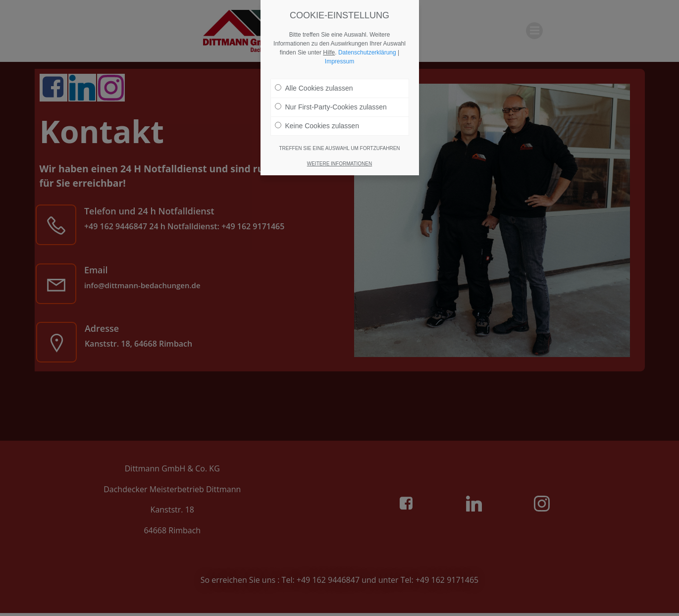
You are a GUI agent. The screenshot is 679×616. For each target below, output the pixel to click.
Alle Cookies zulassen (314, 86)
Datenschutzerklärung (367, 51)
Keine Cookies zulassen (317, 124)
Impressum (339, 59)
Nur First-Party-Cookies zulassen (331, 105)
